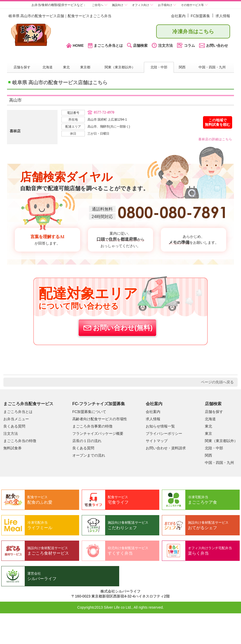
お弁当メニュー (16, 419)
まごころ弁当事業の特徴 (92, 426)
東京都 (85, 68)
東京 (208, 433)
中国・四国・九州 (212, 68)
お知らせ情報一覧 (160, 426)
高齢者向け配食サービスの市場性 (100, 419)
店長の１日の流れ (87, 441)
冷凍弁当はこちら (193, 31)
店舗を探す (22, 68)
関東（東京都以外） (119, 68)
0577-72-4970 (106, 113)
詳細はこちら (211, 140)
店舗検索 (137, 46)
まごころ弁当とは (105, 46)
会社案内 (178, 16)
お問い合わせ (214, 45)
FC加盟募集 (201, 16)
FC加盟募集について (89, 411)
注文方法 (162, 46)
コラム (186, 46)
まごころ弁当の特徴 (20, 441)
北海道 (48, 68)
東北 (66, 68)
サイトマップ (157, 441)
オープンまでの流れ (89, 455)
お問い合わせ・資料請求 (166, 448)
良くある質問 (14, 426)
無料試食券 (12, 448)
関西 (182, 68)
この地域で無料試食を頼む (218, 123)
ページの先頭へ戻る (217, 382)
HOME (75, 46)
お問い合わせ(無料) (117, 328)
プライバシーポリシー (164, 433)
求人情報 (223, 16)
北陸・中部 (159, 68)
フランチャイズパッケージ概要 (98, 433)
